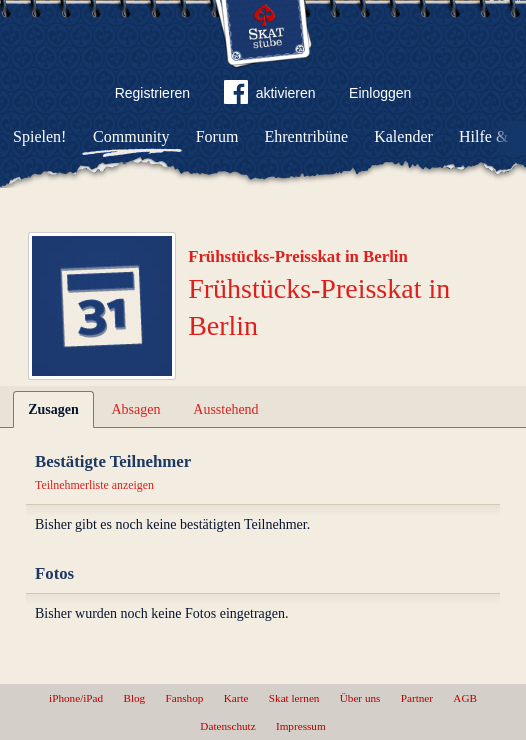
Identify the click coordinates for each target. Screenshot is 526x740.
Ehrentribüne (307, 136)
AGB (465, 698)
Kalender (403, 136)
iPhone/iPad (76, 698)
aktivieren (270, 96)
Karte (236, 698)
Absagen (136, 409)
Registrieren (152, 93)
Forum (217, 136)
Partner (417, 698)
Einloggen (380, 93)
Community (131, 136)
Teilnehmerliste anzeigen (94, 485)
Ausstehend (225, 409)
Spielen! (39, 136)
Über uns (360, 698)
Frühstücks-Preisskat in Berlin (298, 256)
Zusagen (53, 409)
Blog (134, 698)
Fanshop (184, 698)
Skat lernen (294, 698)
